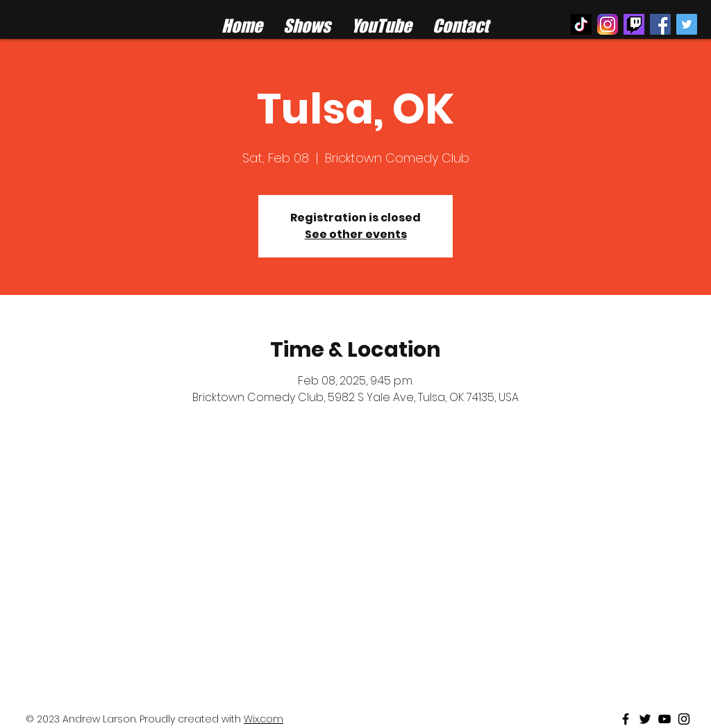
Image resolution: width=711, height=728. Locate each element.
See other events (356, 234)
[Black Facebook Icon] (626, 719)
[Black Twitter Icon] (645, 719)
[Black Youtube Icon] (664, 719)
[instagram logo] (608, 24)
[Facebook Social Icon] (660, 24)
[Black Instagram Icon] (684, 719)
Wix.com (264, 719)
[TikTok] (581, 24)
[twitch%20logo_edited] (634, 24)
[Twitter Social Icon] (687, 24)
